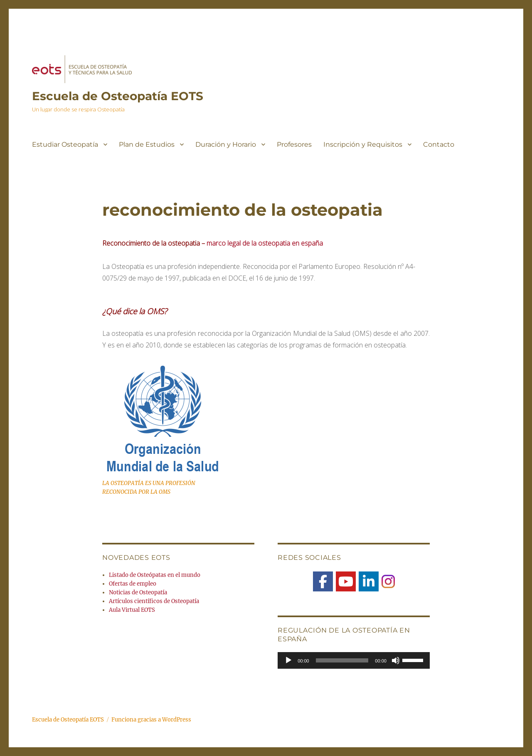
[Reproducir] (288, 660)
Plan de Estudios (147, 144)
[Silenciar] (396, 660)
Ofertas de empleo (133, 584)
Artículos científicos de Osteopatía (154, 601)
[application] (354, 660)
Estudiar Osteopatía (65, 144)
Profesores (294, 144)
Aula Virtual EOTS (132, 610)
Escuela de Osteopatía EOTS (118, 96)
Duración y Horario (226, 144)
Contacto (439, 144)
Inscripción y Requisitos (363, 144)
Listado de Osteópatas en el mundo (155, 575)
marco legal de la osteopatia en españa (265, 243)
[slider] (342, 660)
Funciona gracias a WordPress (151, 720)
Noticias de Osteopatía (138, 592)
